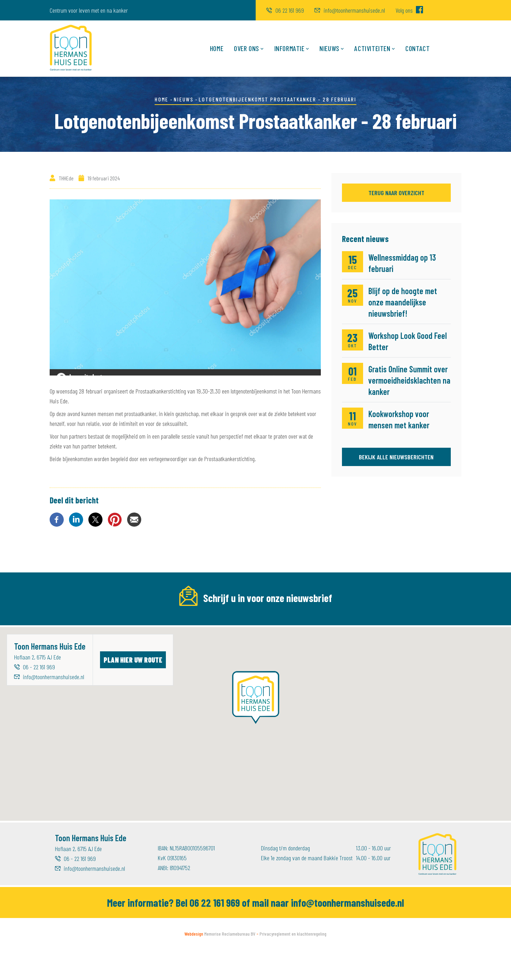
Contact (417, 48)
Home (217, 48)
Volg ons (409, 10)
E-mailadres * (66, 622)
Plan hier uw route (133, 690)
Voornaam (181, 622)
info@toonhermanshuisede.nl (350, 10)
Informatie (292, 49)
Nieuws (332, 49)
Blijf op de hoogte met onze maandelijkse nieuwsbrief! (403, 302)
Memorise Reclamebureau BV (230, 964)
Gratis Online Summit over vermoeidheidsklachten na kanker (409, 380)
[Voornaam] (228, 637)
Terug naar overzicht (396, 193)
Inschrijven (435, 637)
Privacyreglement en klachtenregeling (293, 964)
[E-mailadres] (108, 637)
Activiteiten (375, 49)
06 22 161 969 (285, 10)
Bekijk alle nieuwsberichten (396, 457)
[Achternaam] (348, 637)
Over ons (249, 49)
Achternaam (303, 622)
